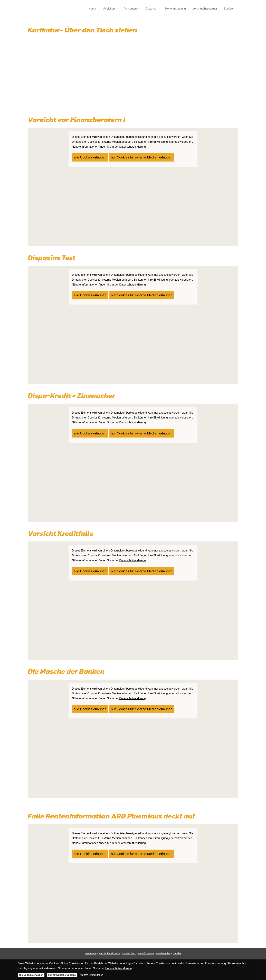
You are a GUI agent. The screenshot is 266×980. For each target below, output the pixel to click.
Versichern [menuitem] (109, 9)
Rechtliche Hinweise (109, 954)
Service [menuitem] (228, 9)
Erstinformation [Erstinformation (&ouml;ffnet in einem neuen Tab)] (146, 954)
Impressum (91, 954)
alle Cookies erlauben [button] (86, 156)
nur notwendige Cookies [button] (62, 975)
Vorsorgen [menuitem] (131, 9)
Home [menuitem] (91, 9)
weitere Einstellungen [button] (92, 975)
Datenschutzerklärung (119, 968)
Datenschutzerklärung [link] (132, 147)
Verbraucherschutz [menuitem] (205, 9)
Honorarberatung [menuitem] (175, 9)
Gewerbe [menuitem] (151, 9)
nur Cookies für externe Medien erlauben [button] (127, 156)
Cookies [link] (177, 954)
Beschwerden (163, 954)
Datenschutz (129, 954)
